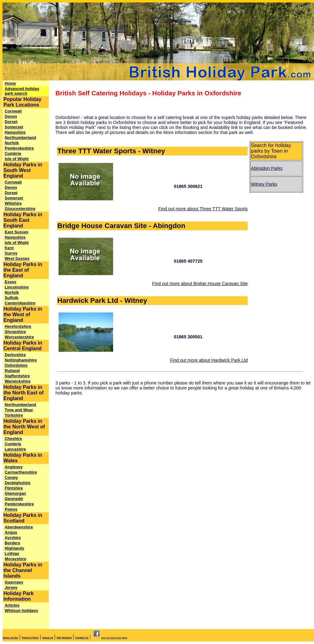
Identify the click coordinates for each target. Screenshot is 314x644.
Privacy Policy (30, 638)
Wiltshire (13, 203)
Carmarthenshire (21, 472)
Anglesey (14, 467)
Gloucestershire (20, 209)
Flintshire (14, 488)
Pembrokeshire (19, 148)
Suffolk (12, 298)
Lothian (12, 553)
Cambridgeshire (20, 303)
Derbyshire (15, 355)
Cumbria (13, 153)
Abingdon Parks (267, 168)
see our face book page (110, 638)
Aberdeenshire (19, 527)
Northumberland (20, 138)
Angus (11, 532)
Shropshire (15, 332)
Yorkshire (14, 415)
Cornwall (13, 111)
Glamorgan (15, 493)
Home (10, 83)
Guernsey (14, 582)
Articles (12, 605)
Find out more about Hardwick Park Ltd (209, 360)
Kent (9, 248)
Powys (11, 509)
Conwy (11, 477)
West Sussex (17, 258)
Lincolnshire (17, 287)
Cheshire (13, 439)
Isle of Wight (17, 159)
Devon (11, 116)
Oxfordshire (16, 365)
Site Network (64, 638)
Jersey (11, 587)
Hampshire (15, 132)
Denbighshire (18, 483)
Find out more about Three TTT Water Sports (203, 209)
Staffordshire (17, 376)
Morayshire (15, 559)
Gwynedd (14, 499)
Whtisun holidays (21, 611)
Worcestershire (19, 337)
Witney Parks (264, 184)
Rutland (12, 371)
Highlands (14, 548)
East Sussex (17, 232)
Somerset (14, 127)
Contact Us (82, 638)
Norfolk (12, 143)
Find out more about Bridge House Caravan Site (200, 284)
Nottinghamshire (21, 360)
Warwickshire (18, 381)
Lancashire (15, 449)
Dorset (11, 122)
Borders (12, 543)
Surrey (11, 253)
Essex (10, 282)
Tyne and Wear (19, 410)
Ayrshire (13, 538)
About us (48, 638)
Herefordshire (18, 326)
